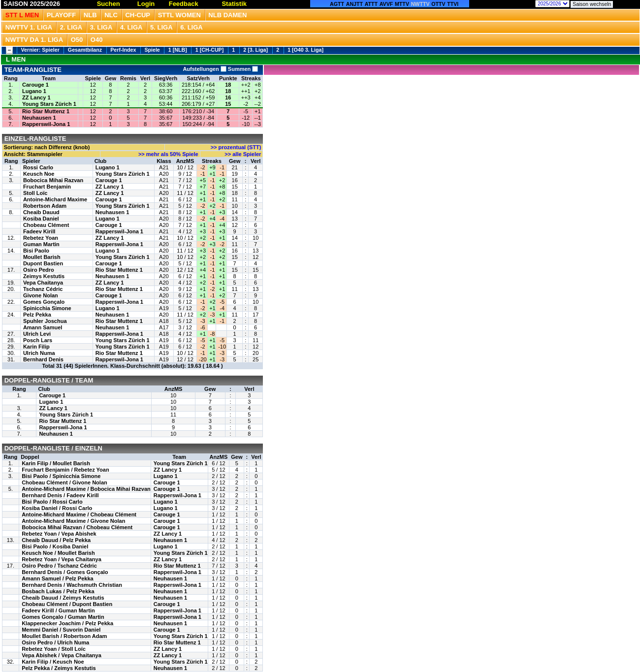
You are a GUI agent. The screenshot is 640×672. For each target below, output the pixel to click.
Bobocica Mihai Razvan (53, 180)
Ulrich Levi (37, 334)
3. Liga (101, 27)
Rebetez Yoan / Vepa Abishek (59, 534)
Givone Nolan (41, 295)
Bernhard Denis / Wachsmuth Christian (72, 585)
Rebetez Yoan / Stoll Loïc (54, 649)
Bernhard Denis (43, 359)
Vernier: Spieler (40, 50)
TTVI (453, 4)
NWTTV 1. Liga (29, 27)
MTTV (402, 4)
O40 (97, 40)
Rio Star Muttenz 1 (46, 111)
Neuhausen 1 (39, 118)
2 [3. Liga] (256, 50)
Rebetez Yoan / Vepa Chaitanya (62, 559)
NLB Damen (227, 15)
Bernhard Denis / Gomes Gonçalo (65, 572)
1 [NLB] (178, 50)
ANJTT (354, 4)
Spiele (152, 50)
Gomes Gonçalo (44, 302)
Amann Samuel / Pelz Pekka (58, 578)
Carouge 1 (35, 85)
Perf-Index (123, 50)
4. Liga (131, 27)
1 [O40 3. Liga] (305, 50)
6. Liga (192, 27)
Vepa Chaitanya (43, 283)
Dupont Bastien (43, 263)
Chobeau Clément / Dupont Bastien (67, 604)
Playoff (61, 15)
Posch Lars (38, 340)
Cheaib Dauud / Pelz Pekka (56, 540)
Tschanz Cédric (43, 289)
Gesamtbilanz (85, 50)
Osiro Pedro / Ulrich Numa (55, 642)
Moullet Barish (42, 257)
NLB (90, 15)
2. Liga (71, 27)
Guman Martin (41, 244)
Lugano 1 (34, 91)
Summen (242, 69)
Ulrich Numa (39, 353)
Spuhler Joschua (45, 321)
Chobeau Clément (46, 225)
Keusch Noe (39, 174)
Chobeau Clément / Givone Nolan (64, 482)
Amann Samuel (43, 327)
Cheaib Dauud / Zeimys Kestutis (63, 598)
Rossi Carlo (38, 167)
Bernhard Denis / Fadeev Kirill (60, 495)
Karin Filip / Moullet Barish (56, 463)
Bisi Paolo (36, 251)
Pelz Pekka (37, 315)
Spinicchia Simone (47, 308)
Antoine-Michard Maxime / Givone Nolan (73, 521)
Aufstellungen (204, 69)
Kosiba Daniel (41, 219)
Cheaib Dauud (41, 212)
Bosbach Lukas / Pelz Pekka (58, 591)
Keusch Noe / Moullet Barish (58, 553)
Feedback (184, 4)
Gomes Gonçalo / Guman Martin (63, 617)
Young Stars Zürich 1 (49, 104)
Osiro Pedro (39, 270)
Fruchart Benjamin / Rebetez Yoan (65, 470)
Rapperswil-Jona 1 (46, 124)
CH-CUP (138, 15)
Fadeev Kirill (39, 231)
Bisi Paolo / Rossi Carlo (52, 502)
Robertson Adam (45, 206)
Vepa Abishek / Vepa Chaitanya (62, 655)
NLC (111, 15)
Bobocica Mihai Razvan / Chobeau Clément (77, 527)
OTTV (438, 4)
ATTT (371, 4)
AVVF (386, 4)
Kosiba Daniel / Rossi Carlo (57, 508)
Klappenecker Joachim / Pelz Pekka (67, 623)
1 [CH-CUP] (209, 50)
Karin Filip (36, 347)
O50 (77, 40)
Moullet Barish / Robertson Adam (64, 636)
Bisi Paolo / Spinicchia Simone (61, 476)
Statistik (234, 4)
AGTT (337, 4)
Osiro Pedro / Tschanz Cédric (59, 566)
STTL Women (179, 15)
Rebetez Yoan (41, 238)
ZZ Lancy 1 (36, 97)
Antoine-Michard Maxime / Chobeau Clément (79, 514)
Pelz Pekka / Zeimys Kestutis (59, 668)
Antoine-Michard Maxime (55, 199)
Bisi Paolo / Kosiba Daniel (55, 546)
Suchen (109, 4)
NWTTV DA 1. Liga (34, 40)
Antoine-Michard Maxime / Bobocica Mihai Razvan (86, 489)
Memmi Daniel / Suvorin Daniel (61, 630)
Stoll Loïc (35, 193)
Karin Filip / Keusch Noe (53, 662)
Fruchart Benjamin (47, 187)
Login (146, 4)
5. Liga (161, 27)
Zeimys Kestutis (44, 276)
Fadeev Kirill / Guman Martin (58, 610)
